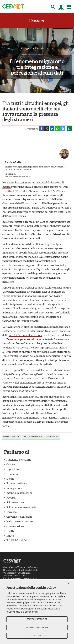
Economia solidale (17, 483)
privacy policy (13, 612)
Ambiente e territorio (19, 460)
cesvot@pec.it (31, 578)
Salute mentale (15, 502)
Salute (10, 536)
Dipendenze (13, 469)
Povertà (11, 498)
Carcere (11, 464)
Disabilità (12, 474)
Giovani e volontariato (19, 517)
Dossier (37, 21)
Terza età (12, 512)
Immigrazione (11, 437)
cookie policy (31, 612)
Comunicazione (15, 526)
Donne (10, 479)
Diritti (10, 531)
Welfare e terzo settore (20, 521)
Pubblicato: (10, 174)
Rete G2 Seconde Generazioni (25, 335)
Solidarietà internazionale (21, 507)
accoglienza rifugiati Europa (41, 437)
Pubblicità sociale (16, 540)
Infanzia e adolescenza (19, 493)
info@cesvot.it (17, 578)
